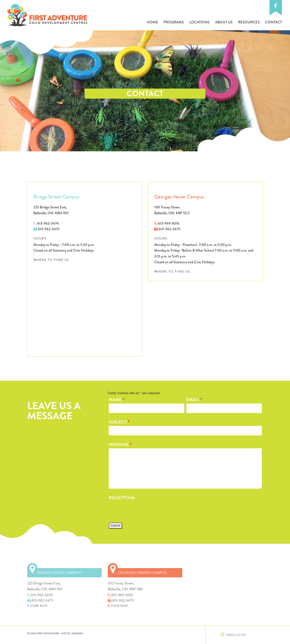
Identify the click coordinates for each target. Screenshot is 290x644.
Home (152, 22)
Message (120, 444)
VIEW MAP (37, 605)
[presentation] (139, 510)
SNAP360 (78, 634)
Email (194, 400)
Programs (174, 22)
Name (117, 400)
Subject (119, 422)
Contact (273, 22)
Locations (199, 22)
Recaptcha (122, 498)
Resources (249, 22)
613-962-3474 (46, 223)
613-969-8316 (167, 223)
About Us (224, 22)
